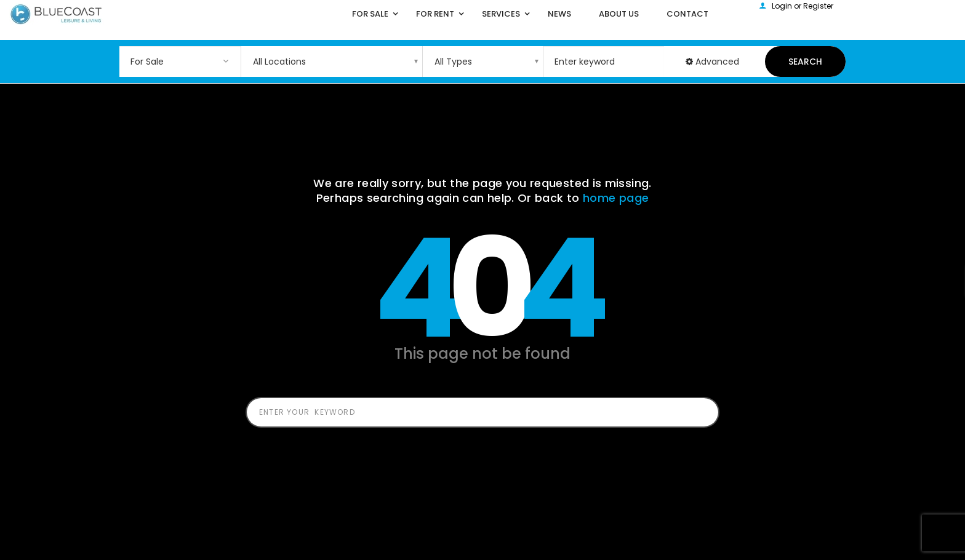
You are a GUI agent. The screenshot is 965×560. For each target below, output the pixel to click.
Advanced (712, 62)
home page (616, 198)
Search (805, 62)
